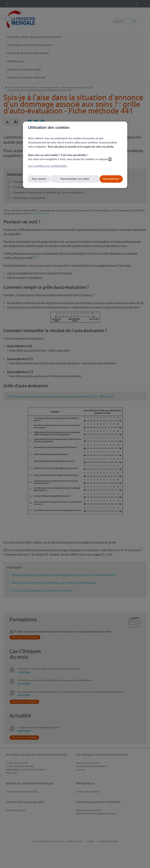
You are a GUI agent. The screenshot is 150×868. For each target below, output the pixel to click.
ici (110, 159)
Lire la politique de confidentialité (48, 166)
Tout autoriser (111, 179)
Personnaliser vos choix (75, 179)
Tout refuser (39, 179)
